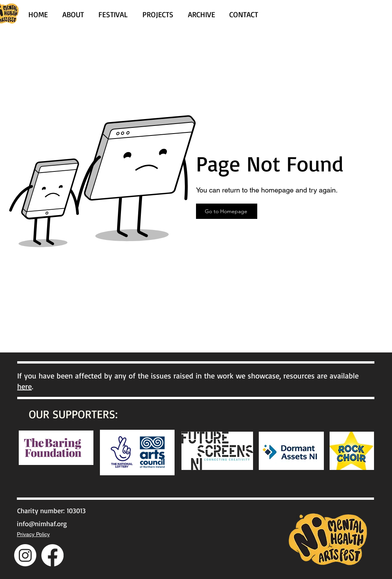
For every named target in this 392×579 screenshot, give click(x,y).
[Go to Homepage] (227, 211)
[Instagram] (25, 555)
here (24, 386)
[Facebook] (52, 555)
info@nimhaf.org (42, 524)
